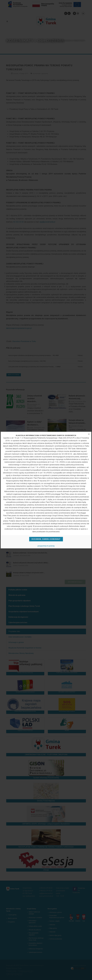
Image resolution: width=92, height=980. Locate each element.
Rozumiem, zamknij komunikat (46, 539)
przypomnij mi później (46, 546)
